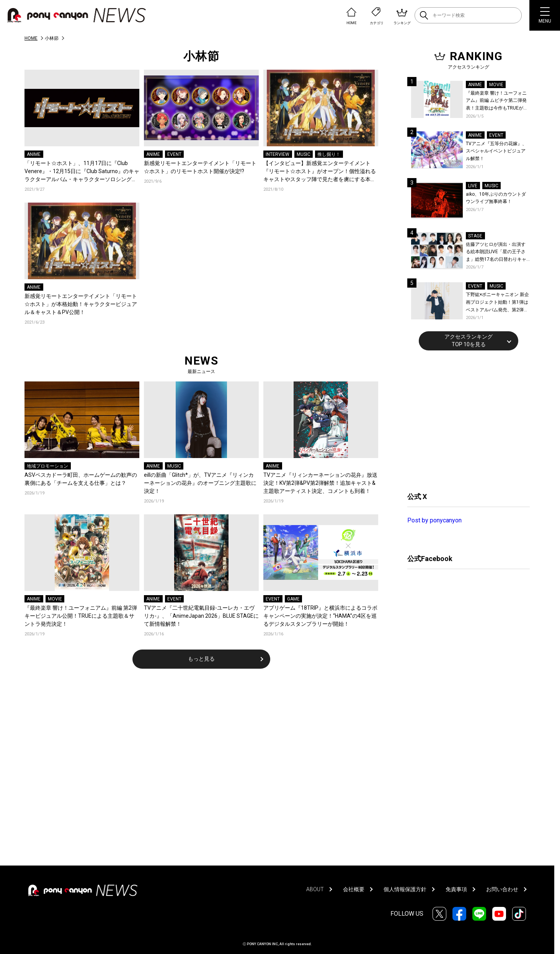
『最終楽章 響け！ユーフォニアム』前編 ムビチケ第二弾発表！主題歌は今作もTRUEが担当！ (497, 101)
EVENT (174, 154)
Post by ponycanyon (434, 520)
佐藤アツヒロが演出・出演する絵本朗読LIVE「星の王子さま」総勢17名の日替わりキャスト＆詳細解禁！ (496, 253)
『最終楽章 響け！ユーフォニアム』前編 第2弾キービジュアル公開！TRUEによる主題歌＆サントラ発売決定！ (81, 616)
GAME (293, 599)
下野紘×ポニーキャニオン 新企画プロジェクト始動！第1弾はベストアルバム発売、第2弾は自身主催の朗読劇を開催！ (497, 303)
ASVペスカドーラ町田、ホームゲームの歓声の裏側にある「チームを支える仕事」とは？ (81, 479)
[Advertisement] (465, 420)
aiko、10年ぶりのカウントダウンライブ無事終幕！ (496, 198)
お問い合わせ (502, 889)
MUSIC (304, 154)
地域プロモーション (47, 466)
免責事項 (456, 889)
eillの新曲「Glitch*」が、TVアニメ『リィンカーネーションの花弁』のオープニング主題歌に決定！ (200, 483)
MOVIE (55, 599)
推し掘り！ (329, 154)
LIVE (473, 186)
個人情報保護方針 (405, 889)
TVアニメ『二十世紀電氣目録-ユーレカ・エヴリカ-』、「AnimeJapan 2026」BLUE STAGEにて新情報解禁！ (201, 616)
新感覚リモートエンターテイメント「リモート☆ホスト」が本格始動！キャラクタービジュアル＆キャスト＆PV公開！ (81, 304)
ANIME (34, 154)
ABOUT (315, 889)
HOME (31, 38)
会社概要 (354, 889)
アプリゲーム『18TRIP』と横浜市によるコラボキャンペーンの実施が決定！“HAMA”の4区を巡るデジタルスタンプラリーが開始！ (320, 616)
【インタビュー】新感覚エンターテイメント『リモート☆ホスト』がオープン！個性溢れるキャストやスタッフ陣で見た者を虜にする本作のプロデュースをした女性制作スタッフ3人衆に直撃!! (320, 172)
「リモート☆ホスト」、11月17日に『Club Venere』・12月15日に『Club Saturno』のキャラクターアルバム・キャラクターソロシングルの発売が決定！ (82, 172)
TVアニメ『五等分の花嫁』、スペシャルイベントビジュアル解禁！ (496, 151)
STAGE (475, 236)
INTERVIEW (278, 154)
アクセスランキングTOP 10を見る (469, 340)
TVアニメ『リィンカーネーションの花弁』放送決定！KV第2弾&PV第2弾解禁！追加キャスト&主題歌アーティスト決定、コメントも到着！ (320, 483)
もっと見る (201, 659)
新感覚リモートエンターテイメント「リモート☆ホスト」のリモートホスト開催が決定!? (200, 167)
